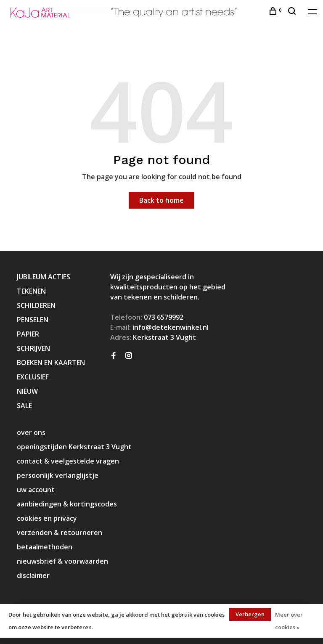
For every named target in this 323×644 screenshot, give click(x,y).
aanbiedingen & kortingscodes (67, 504)
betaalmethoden (45, 547)
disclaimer (33, 575)
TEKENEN (31, 291)
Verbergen (250, 614)
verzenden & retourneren (60, 533)
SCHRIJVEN (33, 348)
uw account (36, 490)
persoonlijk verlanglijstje (58, 475)
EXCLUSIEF (33, 377)
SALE (24, 405)
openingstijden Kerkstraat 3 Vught (74, 447)
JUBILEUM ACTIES (44, 277)
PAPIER (28, 334)
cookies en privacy (47, 518)
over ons (31, 432)
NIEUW (27, 391)
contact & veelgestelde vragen (68, 461)
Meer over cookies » (289, 621)
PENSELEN (33, 320)
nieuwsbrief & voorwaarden (62, 561)
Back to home (161, 200)
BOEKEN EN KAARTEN (51, 363)
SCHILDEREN (36, 305)
